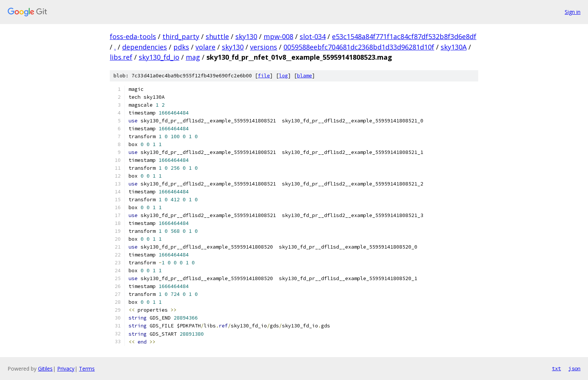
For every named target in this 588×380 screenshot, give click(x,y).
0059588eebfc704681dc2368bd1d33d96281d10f (359, 47)
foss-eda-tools (133, 36)
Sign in (573, 12)
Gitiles (45, 369)
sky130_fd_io (159, 57)
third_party (181, 36)
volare (205, 47)
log (283, 76)
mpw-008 (278, 36)
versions (264, 47)
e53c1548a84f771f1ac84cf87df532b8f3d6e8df (404, 36)
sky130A (454, 47)
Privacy (66, 369)
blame (305, 76)
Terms (87, 369)
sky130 (246, 36)
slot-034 (313, 36)
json (574, 368)
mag (193, 57)
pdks (181, 47)
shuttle (217, 36)
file (264, 76)
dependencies (145, 47)
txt (556, 368)
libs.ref (121, 57)
